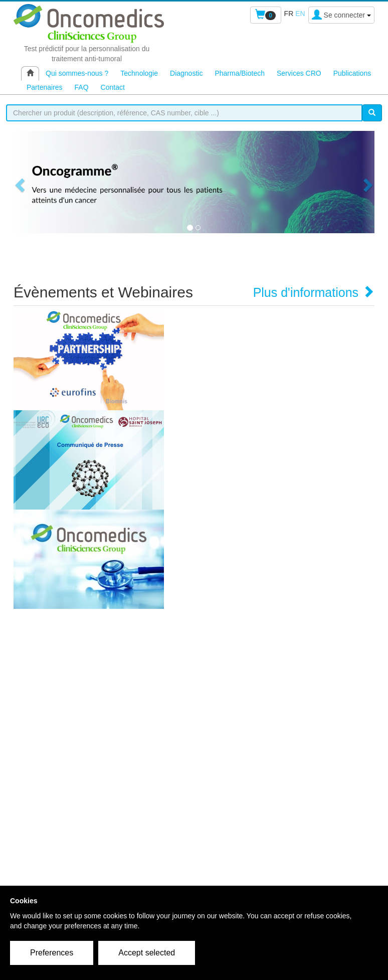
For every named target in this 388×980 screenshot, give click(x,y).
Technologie (139, 73)
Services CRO (299, 73)
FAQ (82, 87)
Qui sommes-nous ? (77, 73)
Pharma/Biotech (240, 73)
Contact (113, 87)
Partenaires (45, 87)
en (300, 14)
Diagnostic (186, 73)
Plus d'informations (314, 292)
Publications (352, 73)
